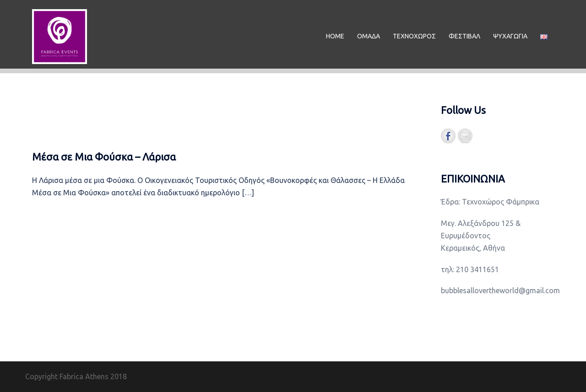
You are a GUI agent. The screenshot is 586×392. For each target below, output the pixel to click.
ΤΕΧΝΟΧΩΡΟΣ (414, 36)
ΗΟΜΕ (335, 36)
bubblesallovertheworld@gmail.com (500, 290)
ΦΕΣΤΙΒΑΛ (464, 36)
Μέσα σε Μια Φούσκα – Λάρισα (104, 157)
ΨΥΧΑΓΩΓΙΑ (510, 36)
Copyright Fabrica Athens (67, 376)
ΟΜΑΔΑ (369, 36)
